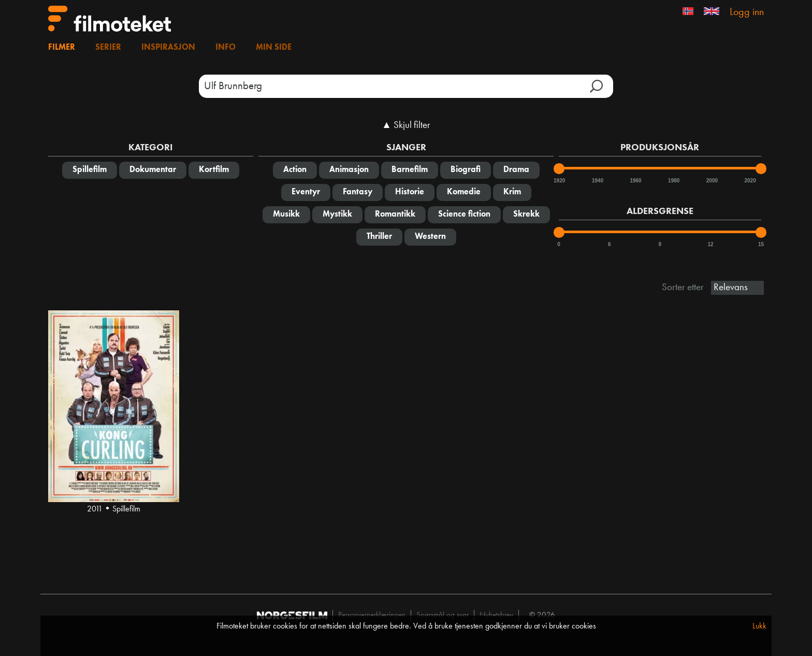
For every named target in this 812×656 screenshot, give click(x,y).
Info (226, 48)
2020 (749, 181)
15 (761, 244)
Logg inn (747, 12)
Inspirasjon (168, 48)
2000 (712, 181)
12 (710, 244)
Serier (108, 48)
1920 (559, 181)
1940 (597, 181)
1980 (673, 181)
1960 (635, 181)
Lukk (759, 626)
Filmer (62, 48)
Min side (274, 48)
